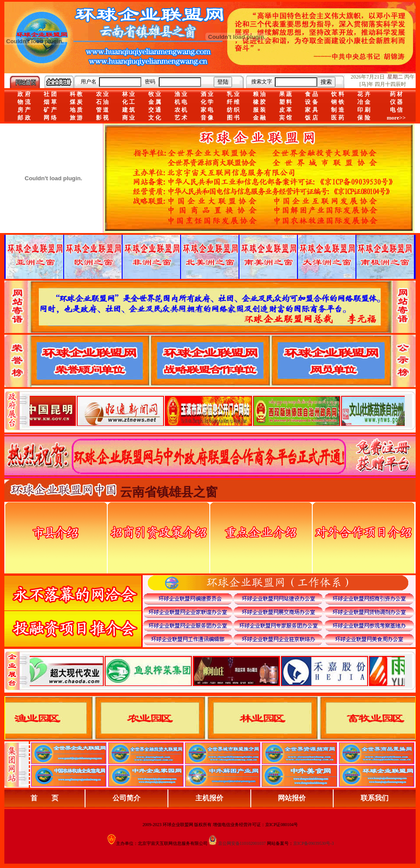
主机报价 (209, 798)
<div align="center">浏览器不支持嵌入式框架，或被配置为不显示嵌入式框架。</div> (217, 671)
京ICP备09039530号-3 (314, 843)
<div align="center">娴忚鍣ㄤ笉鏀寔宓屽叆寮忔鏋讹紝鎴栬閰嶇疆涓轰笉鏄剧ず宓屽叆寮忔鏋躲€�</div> (217, 411)
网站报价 (292, 798)
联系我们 (375, 798)
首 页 (44, 798)
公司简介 (126, 798)
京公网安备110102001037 (242, 843)
